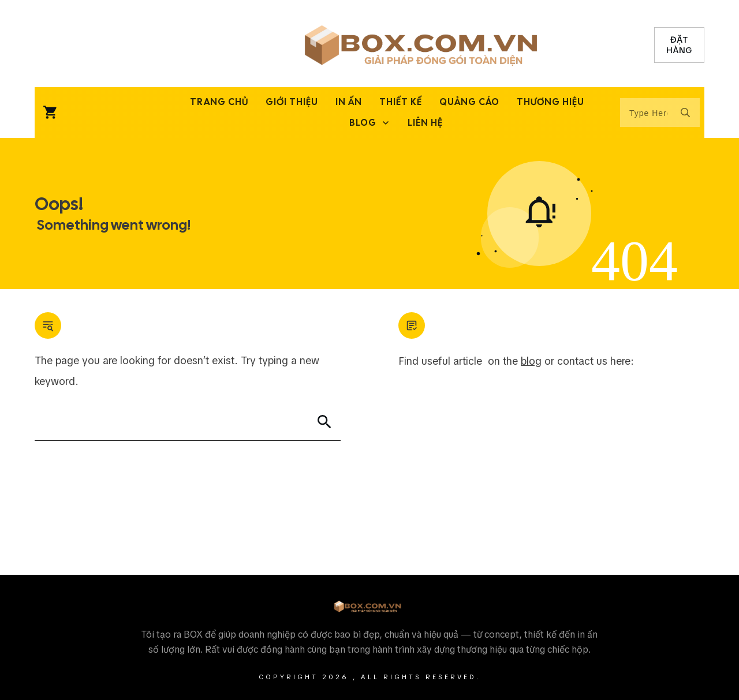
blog (531, 361)
